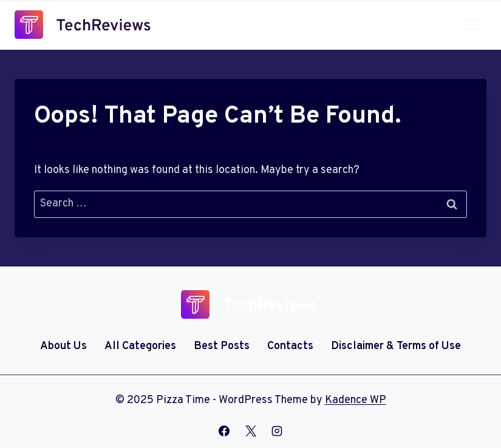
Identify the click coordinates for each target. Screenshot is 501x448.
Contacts (290, 346)
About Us (63, 346)
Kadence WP (356, 400)
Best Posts (222, 346)
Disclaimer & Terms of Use (396, 346)
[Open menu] (472, 25)
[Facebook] (224, 431)
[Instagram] (277, 431)
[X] (251, 431)
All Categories (140, 346)
